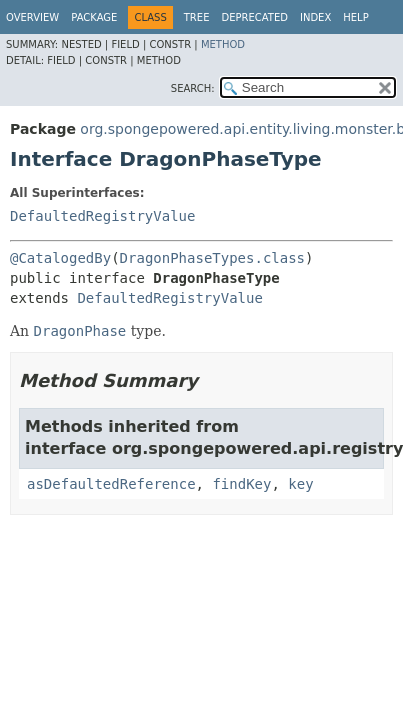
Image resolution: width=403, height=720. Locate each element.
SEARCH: (193, 88)
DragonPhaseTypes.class (212, 258)
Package (94, 17)
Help (355, 17)
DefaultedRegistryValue (102, 216)
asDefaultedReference (111, 484)
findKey (241, 484)
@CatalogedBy (60, 258)
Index (315, 17)
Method (223, 44)
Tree (197, 17)
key (300, 484)
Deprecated (254, 17)
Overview (32, 17)
